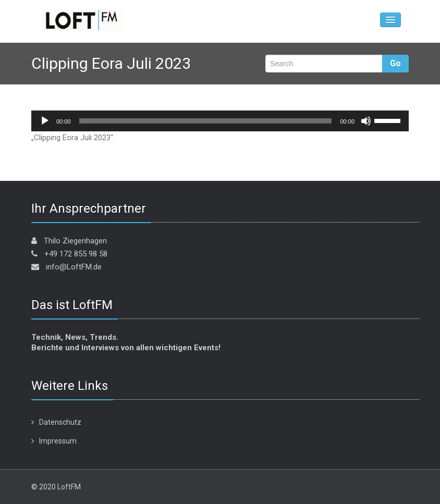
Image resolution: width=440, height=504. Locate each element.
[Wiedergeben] (45, 121)
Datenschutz (60, 422)
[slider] (206, 121)
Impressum (58, 441)
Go (395, 63)
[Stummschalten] (366, 121)
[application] (220, 121)
